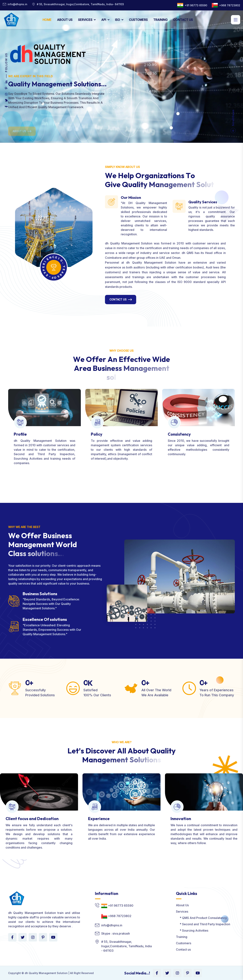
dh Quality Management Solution (46, 973)
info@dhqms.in (17, 4)
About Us (182, 905)
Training (182, 937)
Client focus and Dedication (32, 819)
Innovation (181, 819)
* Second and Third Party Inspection (203, 924)
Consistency (179, 434)
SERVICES (85, 20)
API (104, 20)
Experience (99, 819)
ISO (118, 20)
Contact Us (118, 299)
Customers (184, 943)
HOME (47, 20)
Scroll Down (233, 121)
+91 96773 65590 (196, 5)
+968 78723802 (230, 5)
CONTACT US (183, 20)
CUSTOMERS (138, 20)
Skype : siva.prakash (116, 933)
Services (182, 911)
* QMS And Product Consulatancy (201, 918)
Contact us (183, 949)
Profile (20, 434)
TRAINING (160, 20)
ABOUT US (65, 20)
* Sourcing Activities (192, 930)
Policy (97, 434)
